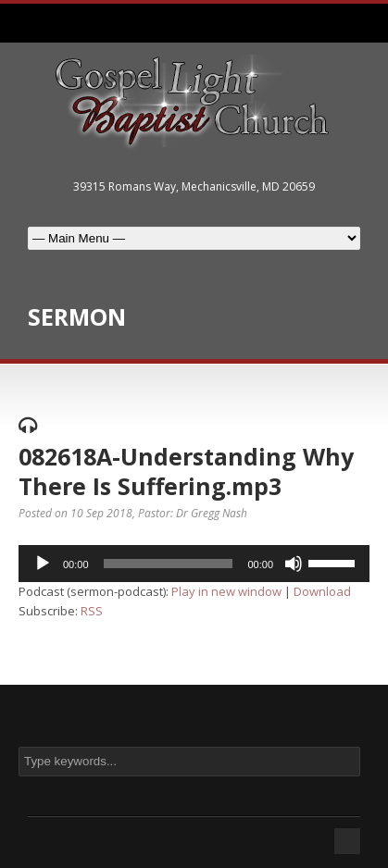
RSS (92, 611)
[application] (194, 564)
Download (322, 591)
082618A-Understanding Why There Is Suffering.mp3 (186, 471)
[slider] (169, 564)
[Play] (43, 564)
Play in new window (226, 591)
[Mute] (294, 564)
